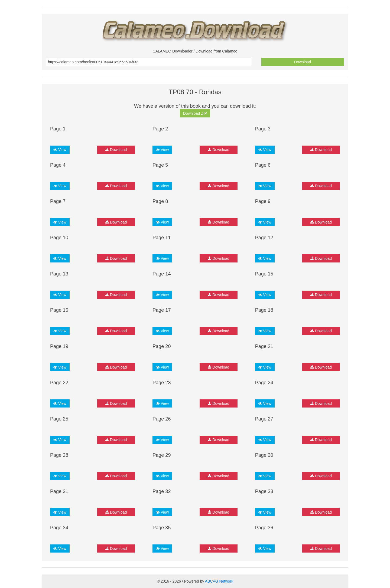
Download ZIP (195, 113)
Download (303, 62)
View (60, 150)
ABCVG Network (219, 581)
